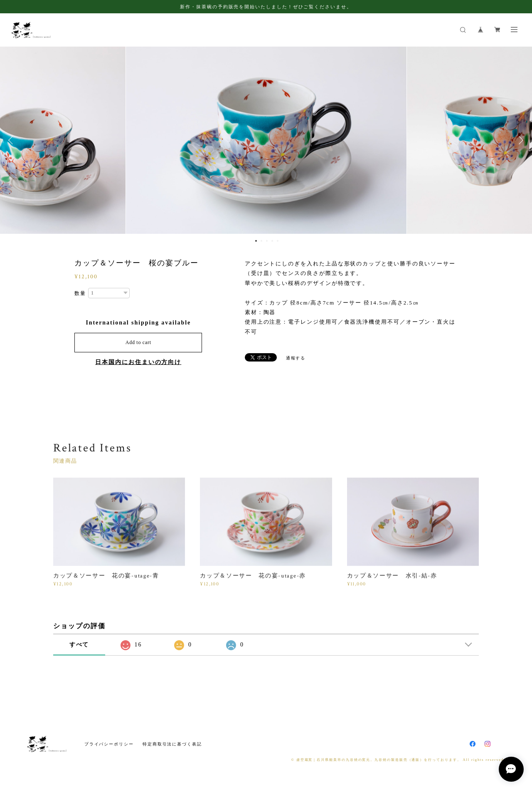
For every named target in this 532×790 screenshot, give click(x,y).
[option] (266, 140)
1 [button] (256, 241)
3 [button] (267, 241)
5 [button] (278, 241)
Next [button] (520, 140)
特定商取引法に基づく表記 (172, 744)
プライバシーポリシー (109, 744)
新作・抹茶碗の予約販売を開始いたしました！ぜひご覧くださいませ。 (266, 7)
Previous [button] (12, 140)
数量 (80, 293)
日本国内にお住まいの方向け (138, 362)
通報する (296, 358)
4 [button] (272, 241)
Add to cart (138, 342)
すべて (79, 645)
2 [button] (261, 241)
